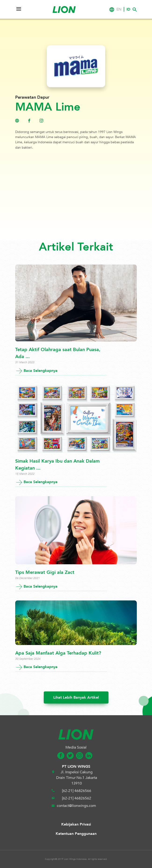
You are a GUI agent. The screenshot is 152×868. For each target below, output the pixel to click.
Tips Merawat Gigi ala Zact (45, 572)
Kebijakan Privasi (76, 824)
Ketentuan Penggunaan (76, 834)
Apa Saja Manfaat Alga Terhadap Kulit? (58, 653)
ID (128, 9)
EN (119, 9)
